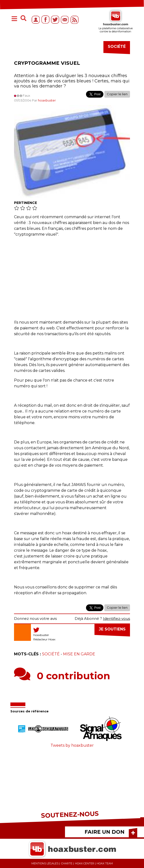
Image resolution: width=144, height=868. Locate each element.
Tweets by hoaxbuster (72, 745)
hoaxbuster (47, 100)
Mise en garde (79, 654)
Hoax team (105, 863)
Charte (67, 863)
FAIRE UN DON (104, 832)
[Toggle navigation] (14, 19)
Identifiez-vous (116, 618)
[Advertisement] (72, 276)
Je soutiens (112, 629)
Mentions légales (45, 863)
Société (51, 654)
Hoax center (85, 863)
